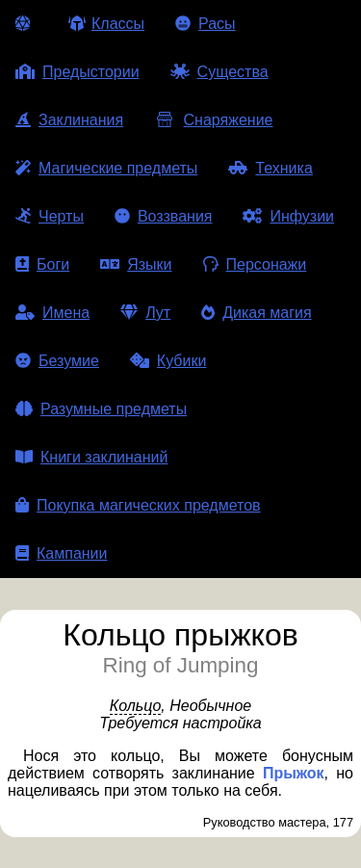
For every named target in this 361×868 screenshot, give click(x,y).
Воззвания (164, 216)
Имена (52, 313)
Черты (50, 216)
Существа (219, 72)
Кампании (62, 553)
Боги (42, 264)
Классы (106, 24)
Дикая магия (256, 313)
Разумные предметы (101, 409)
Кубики (168, 361)
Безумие (57, 361)
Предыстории (77, 72)
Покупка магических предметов (138, 505)
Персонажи (255, 264)
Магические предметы (106, 168)
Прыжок (294, 773)
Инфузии (288, 216)
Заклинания (69, 120)
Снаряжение (213, 120)
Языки (136, 264)
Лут (145, 313)
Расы (206, 24)
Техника (270, 168)
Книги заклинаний (91, 457)
